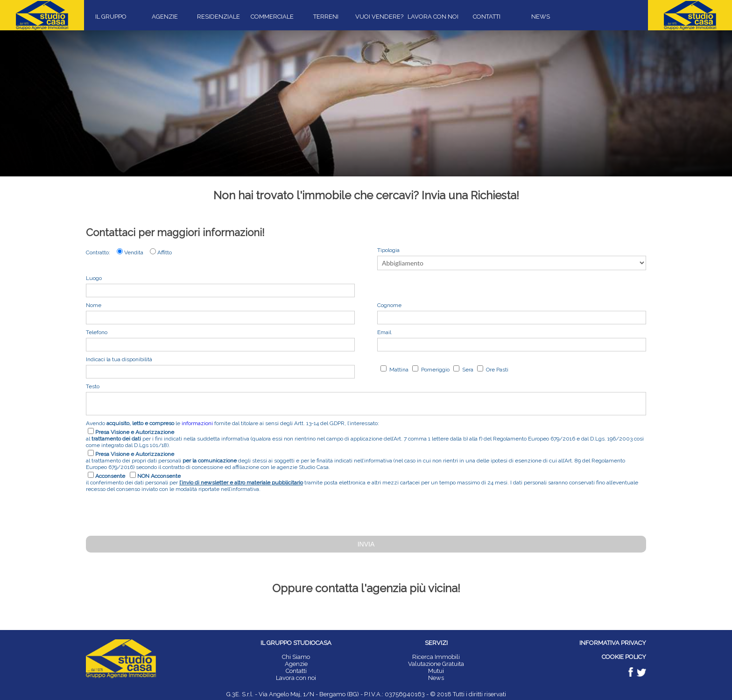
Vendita (134, 252)
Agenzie (296, 664)
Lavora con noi (296, 678)
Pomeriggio (435, 370)
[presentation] (157, 513)
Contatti (296, 671)
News (436, 678)
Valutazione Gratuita (436, 664)
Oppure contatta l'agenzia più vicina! (366, 588)
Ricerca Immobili (436, 657)
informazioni (197, 423)
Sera (467, 370)
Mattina (398, 370)
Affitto (165, 252)
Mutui (436, 671)
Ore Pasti (496, 370)
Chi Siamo (296, 657)
